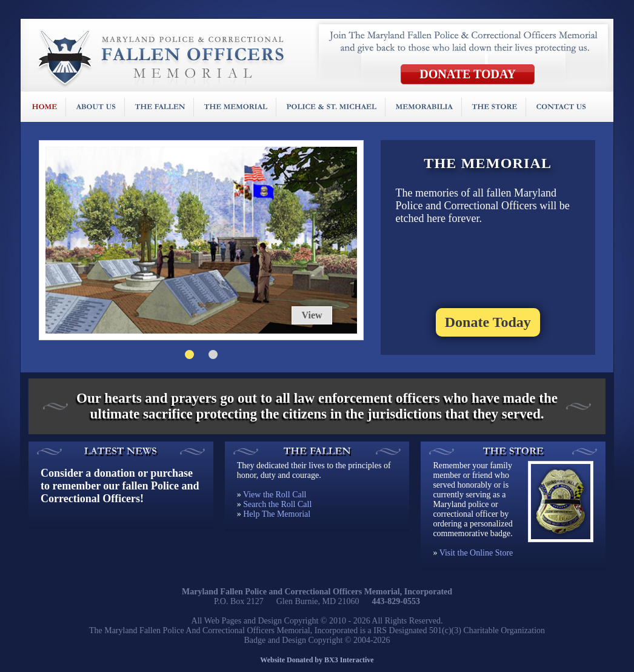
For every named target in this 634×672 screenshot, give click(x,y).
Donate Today (488, 322)
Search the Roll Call (277, 504)
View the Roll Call (275, 495)
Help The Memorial (277, 514)
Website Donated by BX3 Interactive (317, 660)
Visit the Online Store (476, 553)
